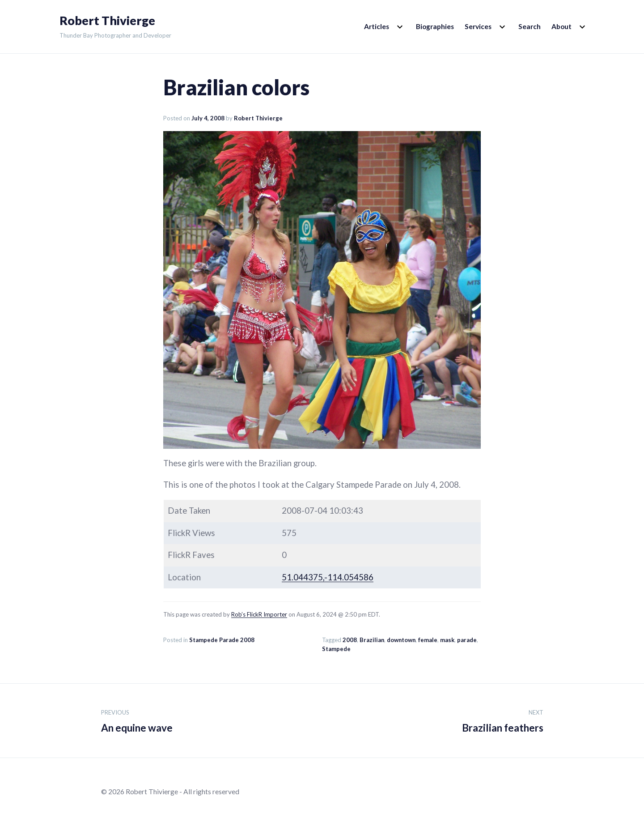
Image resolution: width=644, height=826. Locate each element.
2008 (350, 640)
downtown (401, 640)
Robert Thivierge (107, 21)
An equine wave (137, 720)
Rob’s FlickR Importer (259, 614)
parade (467, 640)
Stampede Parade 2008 (222, 640)
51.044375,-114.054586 (328, 577)
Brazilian (372, 640)
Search (530, 26)
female (428, 640)
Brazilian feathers (503, 720)
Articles (377, 26)
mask (447, 640)
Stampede (336, 649)
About (561, 26)
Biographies (435, 26)
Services (478, 26)
